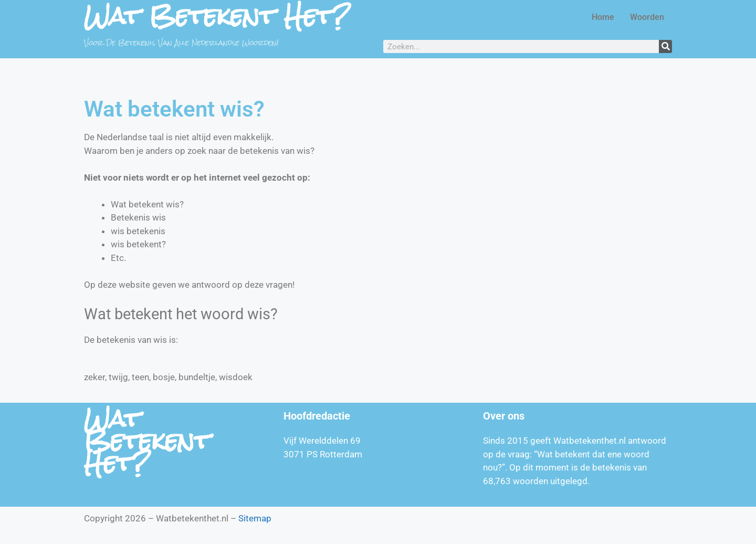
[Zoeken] (665, 46)
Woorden (647, 17)
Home (603, 17)
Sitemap (255, 518)
